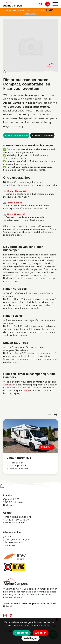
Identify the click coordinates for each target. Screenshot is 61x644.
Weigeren (41, 633)
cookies (46, 622)
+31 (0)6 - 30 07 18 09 (17, 520)
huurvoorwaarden (15, 542)
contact (28, 391)
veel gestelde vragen (17, 539)
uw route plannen (15, 523)
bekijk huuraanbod (16, 135)
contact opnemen (42, 135)
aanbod (7, 385)
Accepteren (22, 633)
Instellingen (30, 638)
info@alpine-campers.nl (18, 517)
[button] (49, 415)
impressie (11, 545)
